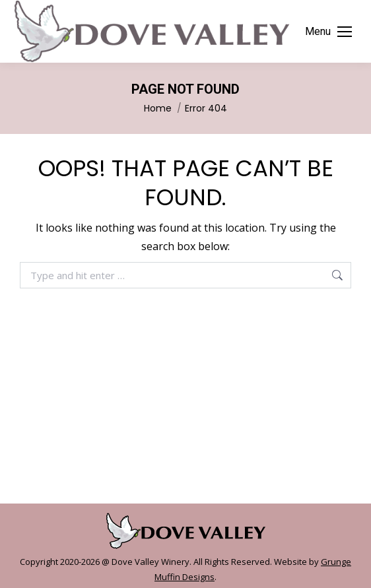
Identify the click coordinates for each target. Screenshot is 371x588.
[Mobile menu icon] (328, 32)
